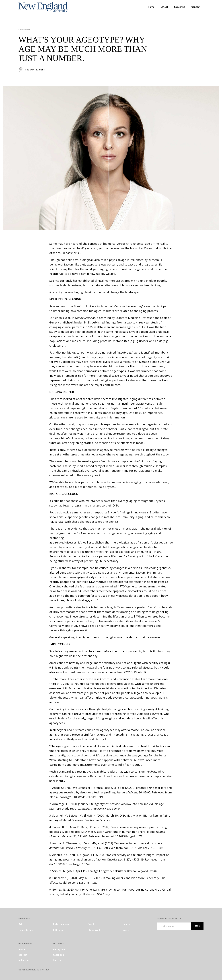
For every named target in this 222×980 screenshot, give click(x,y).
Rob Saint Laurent (35, 70)
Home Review (26, 930)
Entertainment (62, 924)
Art (20, 924)
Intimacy (58, 930)
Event (91, 924)
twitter (57, 960)
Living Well (94, 930)
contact (23, 955)
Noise (126, 930)
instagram (59, 950)
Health (126, 924)
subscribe (24, 960)
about (22, 950)
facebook (58, 955)
